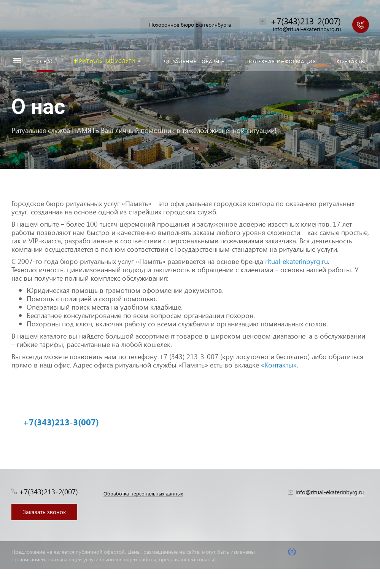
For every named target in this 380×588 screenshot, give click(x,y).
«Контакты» (279, 365)
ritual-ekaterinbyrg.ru (297, 261)
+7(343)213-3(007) (61, 422)
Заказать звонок (44, 512)
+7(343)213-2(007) (306, 21)
